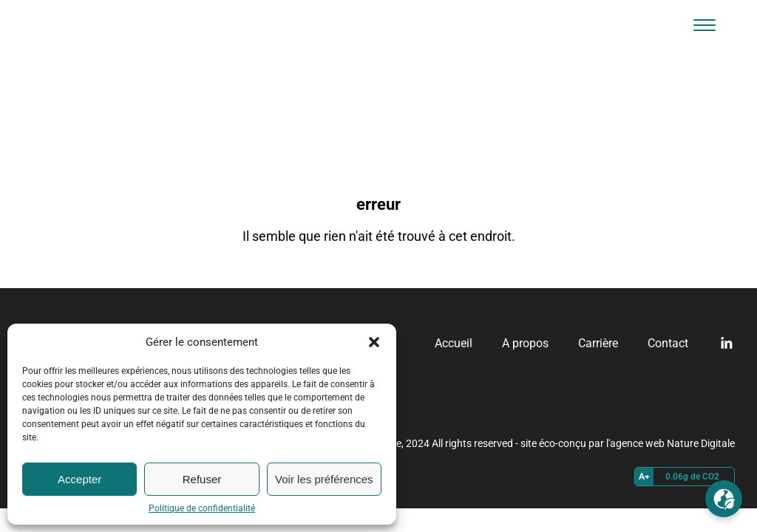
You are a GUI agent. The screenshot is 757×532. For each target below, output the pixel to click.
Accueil (454, 343)
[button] (374, 342)
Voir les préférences (324, 479)
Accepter (79, 479)
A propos (525, 343)
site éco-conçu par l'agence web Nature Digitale (628, 443)
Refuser (202, 479)
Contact (668, 343)
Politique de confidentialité (202, 508)
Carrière (598, 343)
